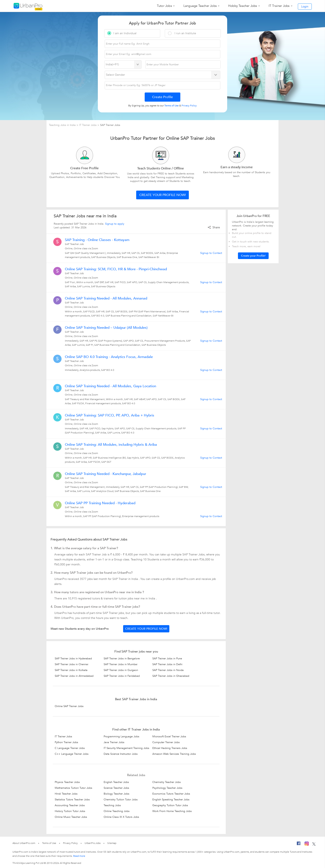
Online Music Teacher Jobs (71, 817)
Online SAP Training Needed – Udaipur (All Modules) (106, 328)
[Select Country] (123, 65)
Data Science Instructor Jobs (121, 754)
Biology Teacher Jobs (116, 794)
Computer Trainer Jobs (166, 742)
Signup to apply (115, 224)
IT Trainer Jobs (279, 6)
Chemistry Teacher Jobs (167, 782)
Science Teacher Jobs (116, 788)
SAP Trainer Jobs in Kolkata (71, 670)
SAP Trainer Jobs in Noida (168, 670)
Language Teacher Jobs (200, 6)
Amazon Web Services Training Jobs (174, 754)
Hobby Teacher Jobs (243, 6)
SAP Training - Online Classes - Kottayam (97, 240)
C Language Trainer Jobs (70, 748)
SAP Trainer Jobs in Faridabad (122, 676)
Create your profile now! (162, 195)
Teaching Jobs (112, 805)
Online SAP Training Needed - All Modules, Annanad (106, 298)
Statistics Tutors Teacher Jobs (72, 800)
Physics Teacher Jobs (67, 782)
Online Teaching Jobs (117, 811)
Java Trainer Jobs (114, 742)
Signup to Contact (211, 253)
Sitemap (112, 843)
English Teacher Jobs (116, 782)
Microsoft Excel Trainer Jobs (169, 737)
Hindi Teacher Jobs (66, 794)
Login (305, 7)
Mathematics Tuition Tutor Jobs (73, 788)
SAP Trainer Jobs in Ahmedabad (74, 676)
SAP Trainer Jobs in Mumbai (121, 664)
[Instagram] (307, 844)
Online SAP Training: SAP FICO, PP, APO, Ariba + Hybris (110, 415)
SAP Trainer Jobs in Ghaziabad (171, 676)
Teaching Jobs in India (63, 125)
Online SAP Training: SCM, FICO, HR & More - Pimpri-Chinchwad (116, 269)
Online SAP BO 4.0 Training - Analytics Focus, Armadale (109, 357)
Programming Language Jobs (121, 737)
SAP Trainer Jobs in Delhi (167, 664)
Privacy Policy (70, 843)
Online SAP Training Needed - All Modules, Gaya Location (110, 386)
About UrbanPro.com (24, 843)
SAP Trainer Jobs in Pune (167, 659)
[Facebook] (299, 844)
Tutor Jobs (164, 6)
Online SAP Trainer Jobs (69, 706)
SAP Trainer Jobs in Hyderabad (73, 659)
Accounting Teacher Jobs (70, 805)
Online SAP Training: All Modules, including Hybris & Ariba (111, 445)
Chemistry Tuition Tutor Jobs (121, 800)
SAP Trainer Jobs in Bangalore (122, 659)
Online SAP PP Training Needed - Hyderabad (100, 503)
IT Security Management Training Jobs (126, 748)
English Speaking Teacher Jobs (171, 800)
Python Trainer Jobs (66, 742)
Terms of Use (49, 843)
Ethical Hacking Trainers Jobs (170, 748)
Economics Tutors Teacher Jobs (171, 794)
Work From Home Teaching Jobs (172, 811)
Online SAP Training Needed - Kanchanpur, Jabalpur (106, 474)
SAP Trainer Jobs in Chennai (72, 664)
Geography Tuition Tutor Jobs (170, 805)
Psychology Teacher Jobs (167, 788)
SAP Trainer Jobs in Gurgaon (121, 670)
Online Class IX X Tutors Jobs (121, 817)
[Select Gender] (163, 75)
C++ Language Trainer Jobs (72, 754)
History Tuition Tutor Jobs (70, 811)
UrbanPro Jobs (93, 843)
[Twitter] (314, 844)
